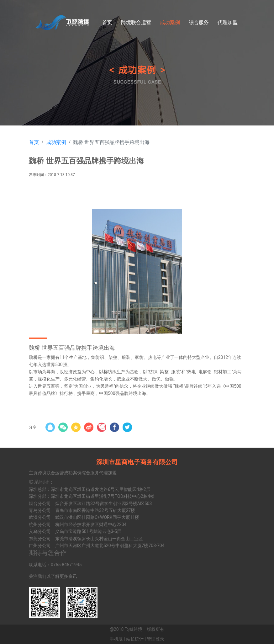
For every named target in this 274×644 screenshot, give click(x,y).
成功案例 (170, 22)
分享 (33, 427)
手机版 (116, 639)
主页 (33, 473)
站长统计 (135, 639)
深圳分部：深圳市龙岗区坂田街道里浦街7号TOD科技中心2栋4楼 (92, 496)
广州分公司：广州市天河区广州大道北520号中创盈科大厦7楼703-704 (97, 546)
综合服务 (199, 22)
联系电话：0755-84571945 (55, 565)
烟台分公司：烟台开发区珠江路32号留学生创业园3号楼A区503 (90, 503)
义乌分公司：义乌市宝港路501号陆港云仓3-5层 (75, 531)
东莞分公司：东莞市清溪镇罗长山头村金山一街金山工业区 (86, 539)
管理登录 (155, 639)
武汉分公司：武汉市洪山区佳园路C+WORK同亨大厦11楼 (84, 517)
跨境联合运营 (136, 22)
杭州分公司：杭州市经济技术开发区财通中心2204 (78, 524)
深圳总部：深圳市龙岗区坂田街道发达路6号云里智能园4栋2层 (90, 489)
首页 (107, 22)
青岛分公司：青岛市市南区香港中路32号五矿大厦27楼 (82, 510)
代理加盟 (228, 22)
